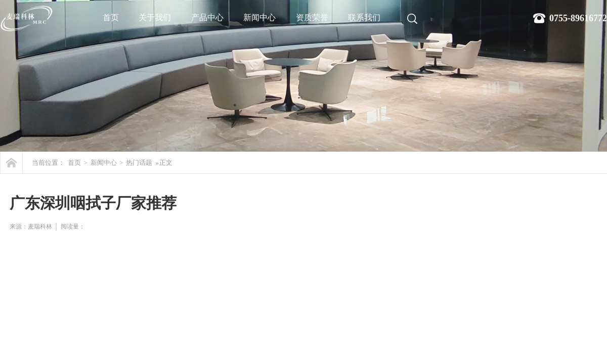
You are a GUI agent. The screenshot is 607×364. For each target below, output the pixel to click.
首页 (111, 17)
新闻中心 (259, 17)
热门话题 (139, 163)
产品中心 (207, 17)
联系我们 (364, 17)
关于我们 (155, 17)
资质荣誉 (312, 17)
